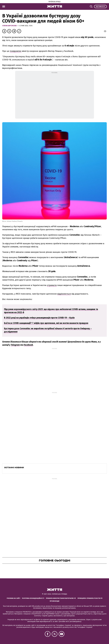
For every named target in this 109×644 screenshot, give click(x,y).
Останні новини (14, 468)
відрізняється (64, 294)
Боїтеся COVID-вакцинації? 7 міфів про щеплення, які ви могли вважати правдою (46, 323)
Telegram (15, 345)
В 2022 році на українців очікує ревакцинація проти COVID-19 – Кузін (39, 318)
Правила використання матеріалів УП (61, 598)
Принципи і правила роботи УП (90, 598)
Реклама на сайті (13, 598)
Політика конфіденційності (33, 598)
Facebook (28, 345)
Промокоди (54, 601)
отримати (52, 285)
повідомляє (16, 51)
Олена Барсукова (10, 26)
